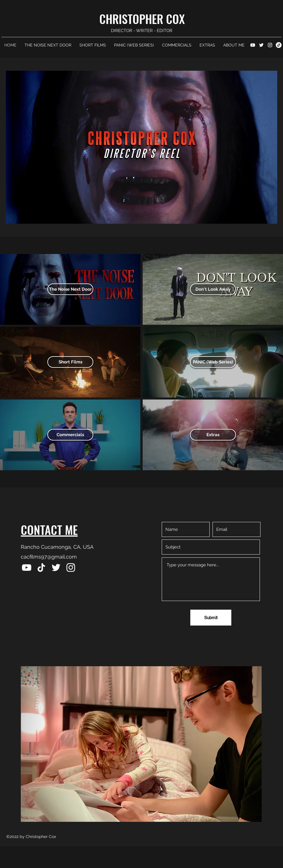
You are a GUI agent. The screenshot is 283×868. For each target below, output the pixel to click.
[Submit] (211, 618)
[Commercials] (70, 435)
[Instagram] (270, 45)
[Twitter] (261, 45)
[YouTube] (253, 45)
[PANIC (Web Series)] (213, 362)
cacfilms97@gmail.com (49, 557)
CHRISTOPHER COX (142, 19)
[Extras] (213, 435)
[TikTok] (279, 45)
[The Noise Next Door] (70, 289)
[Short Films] (70, 362)
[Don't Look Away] (213, 289)
